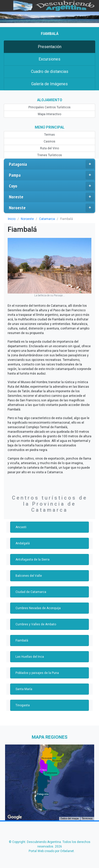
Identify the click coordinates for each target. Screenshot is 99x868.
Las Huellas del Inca (30, 657)
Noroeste (52, 208)
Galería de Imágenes (49, 84)
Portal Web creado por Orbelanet (51, 851)
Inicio (12, 219)
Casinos (49, 141)
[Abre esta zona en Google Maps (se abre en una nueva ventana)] (15, 817)
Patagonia (52, 164)
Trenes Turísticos (50, 155)
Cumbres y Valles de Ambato (36, 624)
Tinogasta (23, 705)
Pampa (52, 175)
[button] (43, 794)
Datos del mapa (70, 819)
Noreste (52, 197)
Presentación (50, 47)
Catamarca (47, 219)
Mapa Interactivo (49, 114)
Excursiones (49, 59)
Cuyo (52, 186)
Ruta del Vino (49, 148)
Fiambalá (22, 640)
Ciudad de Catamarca (31, 592)
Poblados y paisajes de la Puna (37, 673)
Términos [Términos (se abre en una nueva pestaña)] (87, 819)
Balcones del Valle (29, 576)
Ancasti (21, 527)
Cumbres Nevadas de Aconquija (38, 608)
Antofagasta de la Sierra (32, 560)
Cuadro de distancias (50, 71)
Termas (49, 135)
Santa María (24, 689)
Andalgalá (23, 543)
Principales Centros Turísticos (49, 107)
